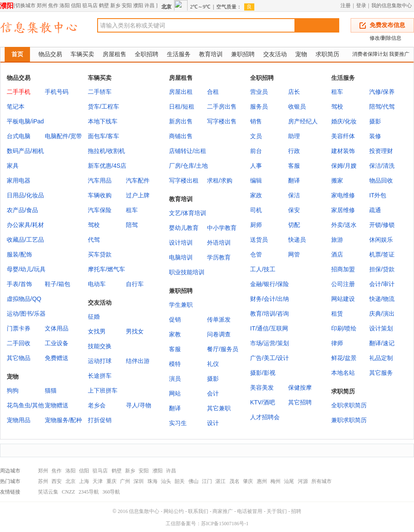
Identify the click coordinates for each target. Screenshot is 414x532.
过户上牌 (138, 195)
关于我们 (277, 511)
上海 (84, 481)
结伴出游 (138, 361)
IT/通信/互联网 (269, 328)
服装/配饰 (19, 254)
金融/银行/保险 (270, 284)
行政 (294, 151)
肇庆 (248, 481)
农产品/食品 (22, 210)
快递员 (297, 240)
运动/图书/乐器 (26, 314)
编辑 (256, 180)
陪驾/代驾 (382, 106)
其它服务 (381, 373)
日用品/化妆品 (25, 195)
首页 (17, 54)
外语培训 (219, 243)
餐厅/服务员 (223, 349)
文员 (256, 136)
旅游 (337, 240)
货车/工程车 (103, 106)
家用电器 (19, 180)
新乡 (115, 5)
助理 (294, 136)
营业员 (259, 92)
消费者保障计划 (370, 54)
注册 (346, 5)
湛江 (221, 481)
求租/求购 (220, 180)
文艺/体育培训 (188, 213)
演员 (175, 379)
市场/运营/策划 (270, 343)
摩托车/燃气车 (106, 269)
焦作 (53, 5)
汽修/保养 (382, 92)
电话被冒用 (250, 511)
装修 (375, 136)
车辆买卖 (82, 54)
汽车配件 (138, 180)
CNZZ (68, 492)
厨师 (256, 225)
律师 (337, 343)
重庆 (112, 481)
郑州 (42, 5)
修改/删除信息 (385, 38)
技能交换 (100, 346)
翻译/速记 (382, 343)
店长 (294, 92)
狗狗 (13, 390)
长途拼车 (100, 376)
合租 (213, 92)
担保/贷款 (382, 269)
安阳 (127, 5)
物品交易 (50, 54)
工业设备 (57, 343)
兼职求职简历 (349, 420)
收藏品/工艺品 (25, 240)
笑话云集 (48, 492)
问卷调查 (219, 334)
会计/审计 (382, 284)
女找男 (97, 331)
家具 (13, 166)
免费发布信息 (387, 25)
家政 (256, 195)
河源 (303, 481)
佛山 (193, 481)
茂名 (234, 481)
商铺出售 (181, 136)
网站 (175, 393)
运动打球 (100, 361)
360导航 (111, 492)
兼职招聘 (243, 54)
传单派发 (219, 319)
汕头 (166, 481)
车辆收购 (100, 195)
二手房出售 (222, 106)
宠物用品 (19, 420)
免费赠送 (57, 358)
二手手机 (19, 92)
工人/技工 (263, 269)
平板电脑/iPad (25, 121)
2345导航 (89, 492)
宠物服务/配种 (63, 420)
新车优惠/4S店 (107, 166)
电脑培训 (181, 257)
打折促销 (100, 420)
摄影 (375, 121)
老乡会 (97, 405)
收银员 (297, 106)
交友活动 (275, 54)
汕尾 (289, 481)
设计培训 (181, 243)
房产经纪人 (303, 121)
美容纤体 (343, 136)
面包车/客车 (103, 136)
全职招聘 (147, 54)
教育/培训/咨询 (270, 314)
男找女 (135, 331)
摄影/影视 (263, 373)
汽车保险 (100, 210)
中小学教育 (222, 228)
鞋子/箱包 (57, 284)
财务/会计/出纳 (270, 299)
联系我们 (198, 511)
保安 (294, 210)
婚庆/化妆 (344, 121)
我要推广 (399, 54)
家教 (175, 334)
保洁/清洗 (382, 166)
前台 (256, 151)
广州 (125, 481)
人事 (256, 166)
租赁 (337, 314)
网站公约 (174, 511)
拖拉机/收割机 (106, 151)
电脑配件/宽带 (63, 136)
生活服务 (179, 54)
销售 (256, 121)
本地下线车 (103, 121)
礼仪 (213, 364)
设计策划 (381, 328)
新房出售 (181, 121)
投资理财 (381, 151)
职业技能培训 (187, 272)
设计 (213, 423)
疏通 (375, 210)
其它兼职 (219, 408)
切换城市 (25, 5)
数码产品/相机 (25, 151)
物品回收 (381, 180)
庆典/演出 (382, 314)
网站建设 (343, 299)
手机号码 (57, 92)
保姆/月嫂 (344, 166)
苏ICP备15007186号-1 (225, 524)
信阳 (76, 5)
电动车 (97, 284)
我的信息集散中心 (392, 5)
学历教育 (219, 257)
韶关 (180, 481)
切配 (294, 225)
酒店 (337, 254)
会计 (213, 393)
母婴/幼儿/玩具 (26, 269)
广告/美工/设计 (270, 358)
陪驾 (132, 225)
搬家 (337, 180)
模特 (175, 364)
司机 (256, 210)
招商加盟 (343, 269)
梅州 (275, 481)
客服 (294, 166)
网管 (294, 254)
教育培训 (211, 54)
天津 (98, 481)
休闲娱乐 (381, 240)
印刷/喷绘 (344, 328)
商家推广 (223, 511)
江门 (207, 481)
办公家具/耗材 (25, 225)
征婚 (94, 316)
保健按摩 (300, 387)
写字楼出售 (222, 121)
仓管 (256, 254)
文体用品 (57, 328)
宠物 (301, 54)
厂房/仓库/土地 (188, 166)
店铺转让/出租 (188, 151)
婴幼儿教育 (184, 228)
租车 (132, 210)
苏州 (43, 481)
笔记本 (16, 106)
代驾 (94, 240)
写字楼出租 (184, 180)
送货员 (259, 240)
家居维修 (343, 210)
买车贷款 (100, 254)
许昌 (150, 5)
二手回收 (19, 343)
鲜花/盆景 (344, 358)
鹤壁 (104, 5)
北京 (71, 481)
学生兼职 (181, 305)
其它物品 (19, 358)
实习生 (178, 423)
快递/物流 (382, 299)
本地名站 (343, 373)
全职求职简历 (349, 405)
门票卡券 (19, 328)
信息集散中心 (144, 511)
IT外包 (378, 195)
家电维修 (343, 195)
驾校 (94, 225)
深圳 (139, 481)
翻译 (294, 180)
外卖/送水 (344, 225)
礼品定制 (381, 358)
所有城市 (321, 481)
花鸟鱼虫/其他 (25, 405)
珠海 (153, 481)
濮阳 (7, 6)
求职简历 (327, 54)
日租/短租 (182, 106)
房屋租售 (114, 54)
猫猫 (51, 390)
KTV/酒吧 (263, 402)
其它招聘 (300, 402)
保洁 (294, 195)
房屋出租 (181, 92)
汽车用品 (100, 180)
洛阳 (65, 5)
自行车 (135, 284)
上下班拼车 (103, 390)
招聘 (296, 511)
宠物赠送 (57, 405)
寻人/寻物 (139, 405)
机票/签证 (382, 254)
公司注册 (343, 284)
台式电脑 (19, 136)
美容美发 (262, 387)
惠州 (262, 481)
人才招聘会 (265, 417)
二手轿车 (100, 92)
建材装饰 (343, 151)
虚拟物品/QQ (24, 299)
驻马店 (90, 5)
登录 (361, 5)
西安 (57, 481)
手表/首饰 (19, 284)
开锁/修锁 (382, 225)
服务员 (259, 106)
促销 (175, 319)
